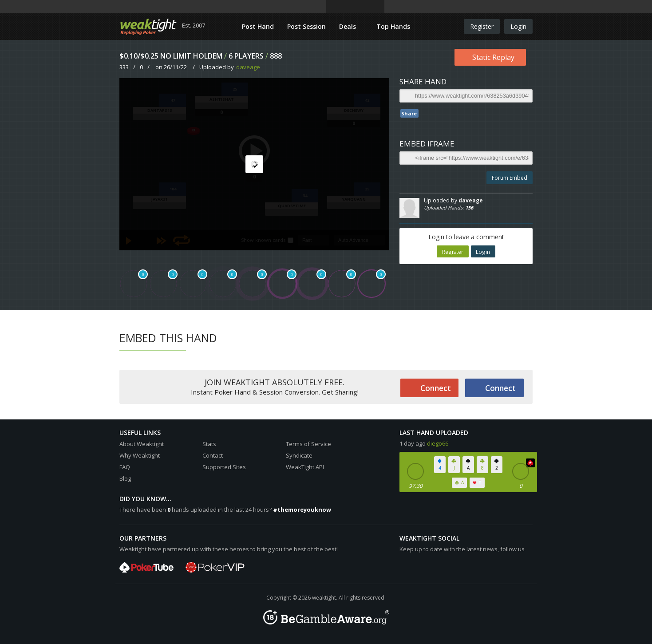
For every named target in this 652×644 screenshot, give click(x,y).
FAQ (125, 467)
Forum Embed (510, 178)
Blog (125, 478)
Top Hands (393, 26)
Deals (348, 26)
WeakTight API (305, 467)
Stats (209, 444)
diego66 (438, 443)
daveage (248, 67)
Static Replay (493, 57)
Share (409, 113)
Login (518, 26)
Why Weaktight (140, 455)
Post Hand (258, 26)
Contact (213, 455)
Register (482, 26)
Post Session (306, 26)
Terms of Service (308, 444)
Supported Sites (224, 467)
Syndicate (299, 455)
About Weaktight (142, 444)
